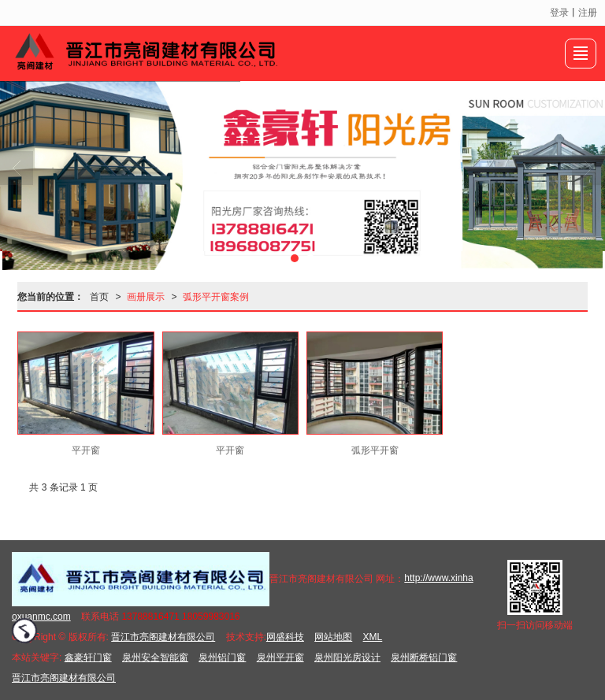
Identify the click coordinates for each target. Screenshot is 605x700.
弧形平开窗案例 (216, 297)
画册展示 (146, 297)
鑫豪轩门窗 (88, 657)
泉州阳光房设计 (347, 657)
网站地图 (333, 637)
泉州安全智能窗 (155, 657)
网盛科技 (285, 637)
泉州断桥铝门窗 (424, 657)
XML (373, 637)
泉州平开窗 (280, 657)
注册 (588, 13)
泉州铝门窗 (222, 657)
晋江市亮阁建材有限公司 (163, 637)
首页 (99, 297)
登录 (559, 13)
